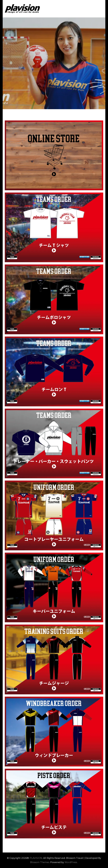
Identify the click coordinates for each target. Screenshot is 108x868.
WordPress (71, 862)
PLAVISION (36, 858)
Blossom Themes (40, 862)
